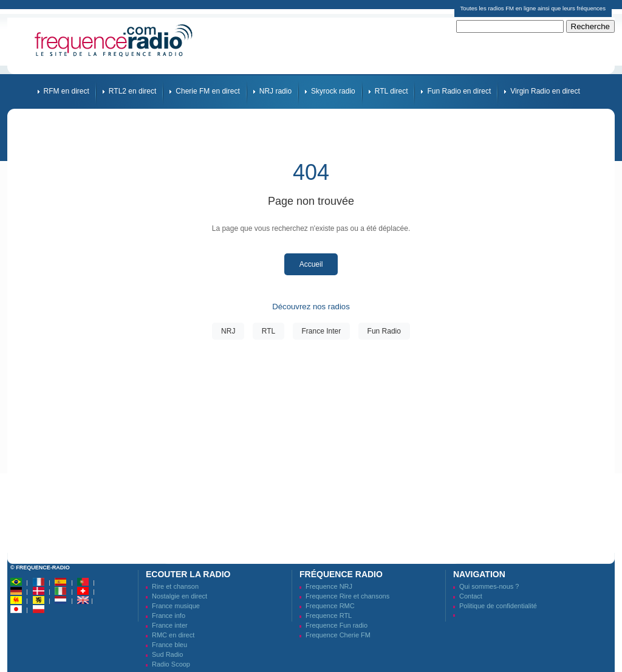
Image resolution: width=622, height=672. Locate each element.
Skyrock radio (333, 91)
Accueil (311, 264)
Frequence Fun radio (337, 625)
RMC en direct (173, 635)
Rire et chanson (175, 586)
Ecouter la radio (188, 574)
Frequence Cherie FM (338, 635)
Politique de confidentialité (498, 606)
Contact (471, 596)
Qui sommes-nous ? (489, 586)
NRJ (228, 331)
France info (169, 615)
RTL (268, 331)
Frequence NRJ (329, 586)
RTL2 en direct (133, 91)
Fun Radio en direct (459, 91)
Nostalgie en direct (179, 596)
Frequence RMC (330, 606)
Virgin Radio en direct (545, 91)
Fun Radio (384, 331)
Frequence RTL (329, 615)
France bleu (169, 645)
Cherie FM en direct (207, 91)
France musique (176, 606)
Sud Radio (167, 654)
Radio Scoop (171, 664)
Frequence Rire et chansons (347, 596)
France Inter (322, 331)
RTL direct (391, 91)
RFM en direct (67, 91)
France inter (170, 625)
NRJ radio (275, 91)
